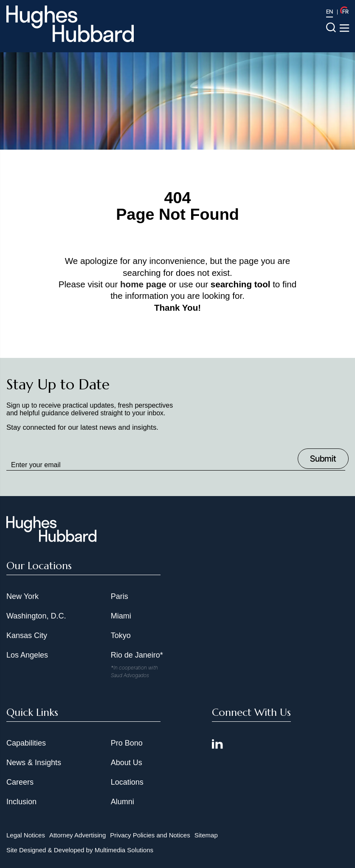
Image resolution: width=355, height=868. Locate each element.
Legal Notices (26, 835)
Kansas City (27, 635)
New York (23, 596)
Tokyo (121, 635)
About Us (127, 763)
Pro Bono (127, 743)
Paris (120, 596)
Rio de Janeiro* (137, 655)
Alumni (123, 802)
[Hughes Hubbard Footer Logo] (51, 539)
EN (330, 11)
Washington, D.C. (36, 616)
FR (345, 11)
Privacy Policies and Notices (150, 835)
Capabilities (26, 743)
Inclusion (21, 802)
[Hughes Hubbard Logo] (70, 24)
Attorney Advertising (77, 835)
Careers (20, 782)
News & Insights (34, 763)
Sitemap (206, 835)
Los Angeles (27, 655)
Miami (121, 616)
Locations (127, 782)
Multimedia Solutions (124, 850)
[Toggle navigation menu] (344, 28)
